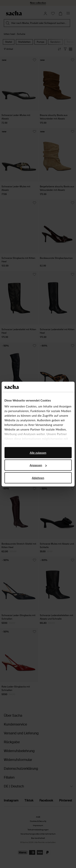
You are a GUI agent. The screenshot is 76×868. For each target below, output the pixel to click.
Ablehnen (38, 478)
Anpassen (38, 465)
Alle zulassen (38, 452)
